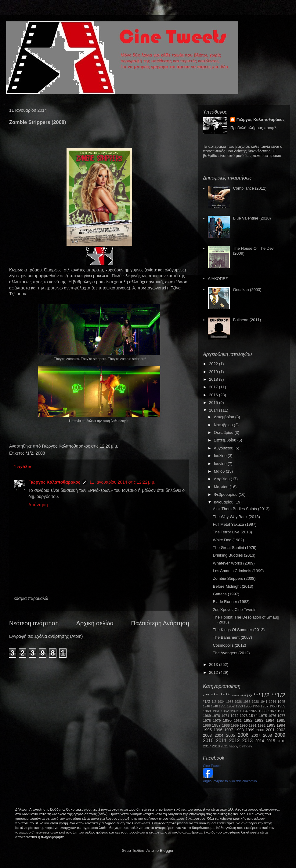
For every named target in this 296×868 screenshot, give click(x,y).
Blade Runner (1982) (231, 602)
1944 (272, 702)
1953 (239, 706)
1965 (253, 711)
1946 (206, 706)
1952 (231, 706)
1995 (207, 730)
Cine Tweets (212, 766)
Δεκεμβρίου (225, 417)
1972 (234, 715)
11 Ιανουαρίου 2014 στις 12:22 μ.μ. (122, 482)
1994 (281, 725)
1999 (250, 730)
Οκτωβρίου (224, 432)
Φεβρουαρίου (226, 494)
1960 (207, 711)
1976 (272, 715)
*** (215, 695)
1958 (273, 706)
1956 (256, 706)
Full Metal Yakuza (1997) (235, 524)
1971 (225, 715)
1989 (235, 725)
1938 (255, 702)
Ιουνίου (221, 464)
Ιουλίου (221, 456)
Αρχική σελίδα (95, 623)
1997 (229, 730)
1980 (227, 720)
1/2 (214, 702)
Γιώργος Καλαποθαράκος (66, 446)
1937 (247, 702)
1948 (214, 706)
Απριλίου (222, 479)
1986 (207, 725)
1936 (238, 702)
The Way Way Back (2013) (236, 517)
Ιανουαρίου (224, 502)
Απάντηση (38, 505)
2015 (214, 403)
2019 (214, 372)
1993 (271, 725)
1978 (207, 720)
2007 (256, 735)
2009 (280, 735)
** (208, 696)
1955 (247, 706)
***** (236, 696)
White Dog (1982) (228, 540)
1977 (281, 715)
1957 (265, 706)
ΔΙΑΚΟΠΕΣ (218, 279)
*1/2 (29, 453)
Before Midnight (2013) (233, 586)
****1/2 (246, 696)
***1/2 (261, 695)
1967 (272, 711)
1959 (281, 706)
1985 (281, 720)
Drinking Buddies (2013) (234, 555)
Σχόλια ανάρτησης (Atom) (59, 636)
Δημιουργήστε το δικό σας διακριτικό (230, 781)
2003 (207, 735)
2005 (231, 735)
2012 (214, 672)
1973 (244, 715)
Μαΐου (220, 471)
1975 (263, 715)
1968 (281, 711)
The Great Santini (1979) (235, 548)
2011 (221, 741)
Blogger (167, 850)
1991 (253, 725)
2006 (243, 735)
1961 (216, 711)
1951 (222, 706)
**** (225, 695)
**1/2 (278, 695)
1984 (270, 720)
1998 (239, 730)
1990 (244, 725)
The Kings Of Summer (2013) (239, 630)
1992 (262, 725)
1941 (264, 702)
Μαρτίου (222, 487)
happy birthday (241, 746)
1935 (230, 702)
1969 (207, 715)
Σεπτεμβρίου (226, 440)
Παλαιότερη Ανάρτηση (160, 623)
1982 (248, 720)
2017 (214, 387)
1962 (225, 711)
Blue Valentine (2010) (252, 218)
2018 (214, 379)
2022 (214, 364)
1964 (244, 711)
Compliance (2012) (250, 188)
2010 (208, 741)
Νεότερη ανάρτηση (34, 623)
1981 (238, 720)
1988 (226, 725)
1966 (262, 711)
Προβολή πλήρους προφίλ (254, 128)
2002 (281, 730)
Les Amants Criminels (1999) (238, 571)
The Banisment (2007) (232, 637)
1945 (281, 701)
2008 (40, 453)
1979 (217, 720)
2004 (219, 735)
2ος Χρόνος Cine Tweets (235, 610)
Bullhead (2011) (247, 320)
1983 (259, 720)
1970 (216, 715)
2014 (214, 410)
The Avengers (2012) (231, 653)
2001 (270, 730)
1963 (234, 711)
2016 (214, 395)
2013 (214, 665)
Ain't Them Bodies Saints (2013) (241, 509)
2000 (260, 730)
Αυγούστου (224, 448)
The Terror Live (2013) (232, 532)
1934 (221, 702)
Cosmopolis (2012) (229, 645)
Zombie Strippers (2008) (234, 578)
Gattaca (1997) (226, 594)
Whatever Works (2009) (234, 563)
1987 (216, 725)
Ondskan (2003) (247, 290)
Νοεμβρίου (224, 425)
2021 (224, 746)
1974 (253, 715)
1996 (218, 730)
